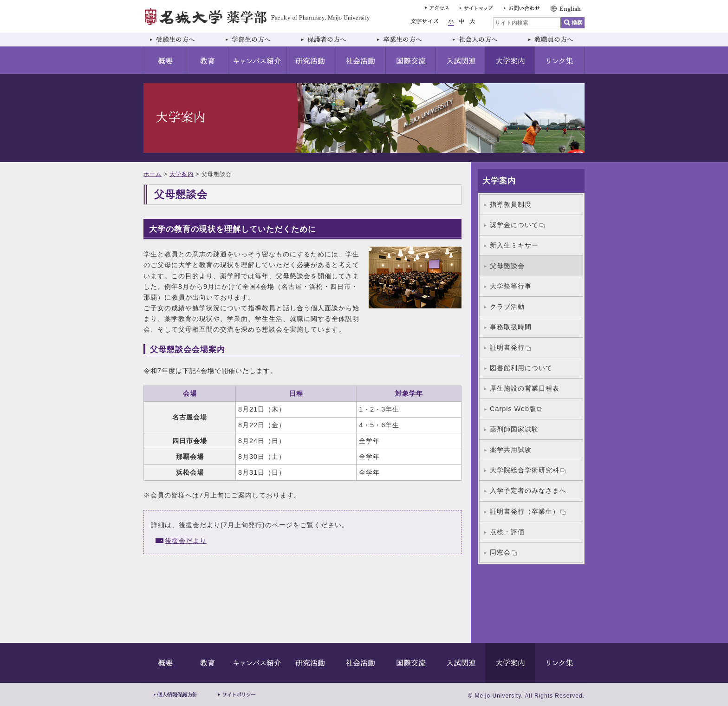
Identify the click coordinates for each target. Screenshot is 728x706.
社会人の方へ (484, 39)
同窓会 (503, 552)
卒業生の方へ (408, 39)
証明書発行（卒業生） (528, 511)
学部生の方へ (257, 39)
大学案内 (510, 60)
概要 (165, 60)
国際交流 (411, 60)
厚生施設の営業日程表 (525, 388)
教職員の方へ (553, 39)
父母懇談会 (507, 266)
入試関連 (460, 60)
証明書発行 (510, 347)
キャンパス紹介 (257, 60)
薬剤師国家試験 (514, 429)
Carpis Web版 (516, 409)
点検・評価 (507, 532)
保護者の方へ (333, 39)
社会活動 (361, 60)
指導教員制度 (511, 204)
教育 (207, 60)
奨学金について (517, 225)
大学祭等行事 (511, 286)
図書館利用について (521, 368)
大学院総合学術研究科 (528, 470)
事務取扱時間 (511, 327)
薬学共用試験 (511, 450)
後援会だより (186, 541)
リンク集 (560, 60)
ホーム (153, 174)
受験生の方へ (181, 39)
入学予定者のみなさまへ (528, 490)
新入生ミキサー (514, 245)
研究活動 (311, 60)
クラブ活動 (507, 307)
